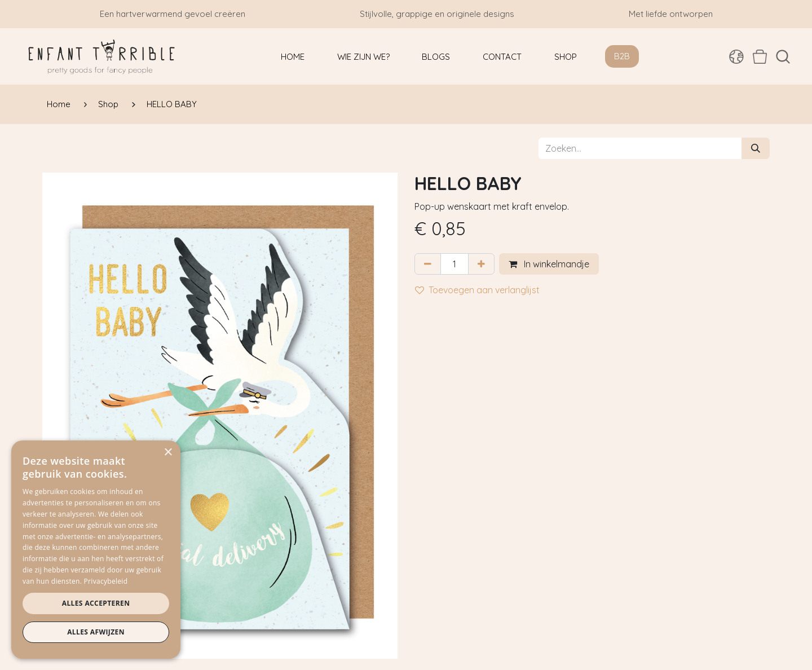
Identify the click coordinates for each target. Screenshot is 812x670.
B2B (622, 56)
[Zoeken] (756, 148)
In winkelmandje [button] (549, 264)
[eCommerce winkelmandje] (760, 56)
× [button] (168, 453)
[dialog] (96, 550)
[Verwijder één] (428, 264)
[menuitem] (293, 57)
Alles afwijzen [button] (96, 632)
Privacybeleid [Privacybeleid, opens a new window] (106, 581)
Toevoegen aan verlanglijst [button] (477, 290)
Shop (108, 104)
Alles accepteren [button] (96, 603)
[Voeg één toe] (481, 264)
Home (59, 104)
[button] (783, 57)
